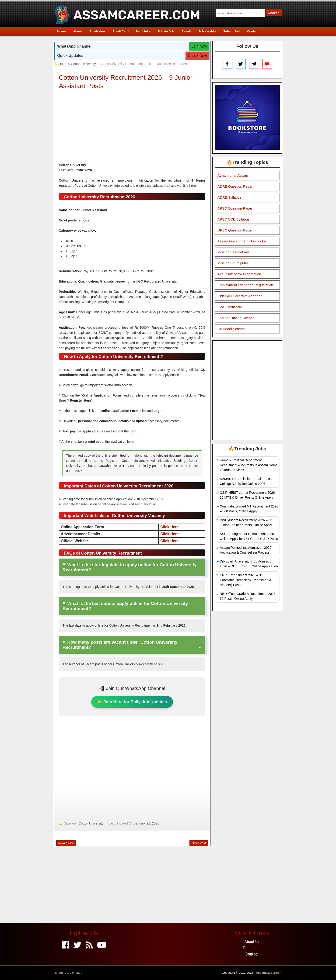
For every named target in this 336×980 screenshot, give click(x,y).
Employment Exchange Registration (245, 285)
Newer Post (66, 843)
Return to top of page (68, 973)
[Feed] (89, 945)
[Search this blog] (241, 13)
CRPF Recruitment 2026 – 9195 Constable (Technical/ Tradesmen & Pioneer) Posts (246, 580)
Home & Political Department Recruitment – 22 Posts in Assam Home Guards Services (249, 465)
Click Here (169, 527)
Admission (97, 31)
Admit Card (120, 31)
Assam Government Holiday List (242, 241)
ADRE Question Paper (235, 186)
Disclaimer (252, 948)
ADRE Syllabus (229, 197)
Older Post (199, 843)
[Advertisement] (132, 128)
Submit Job (231, 31)
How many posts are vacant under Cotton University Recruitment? (120, 645)
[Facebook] (65, 945)
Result (186, 31)
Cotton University (83, 64)
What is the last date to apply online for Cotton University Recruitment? (125, 606)
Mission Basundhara (233, 252)
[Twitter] (77, 945)
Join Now (199, 46)
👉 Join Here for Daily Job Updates (132, 702)
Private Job (166, 31)
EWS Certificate (230, 307)
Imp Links (143, 31)
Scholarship (207, 31)
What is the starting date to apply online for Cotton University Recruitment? (129, 567)
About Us (252, 941)
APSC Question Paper (235, 208)
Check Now (197, 56)
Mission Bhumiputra (233, 263)
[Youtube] (102, 945)
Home (61, 31)
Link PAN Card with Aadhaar (240, 296)
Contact (253, 31)
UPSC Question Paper (235, 230)
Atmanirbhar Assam (233, 175)
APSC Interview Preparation (239, 274)
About (77, 31)
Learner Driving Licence (236, 318)
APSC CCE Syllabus (234, 219)
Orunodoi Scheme (232, 329)
